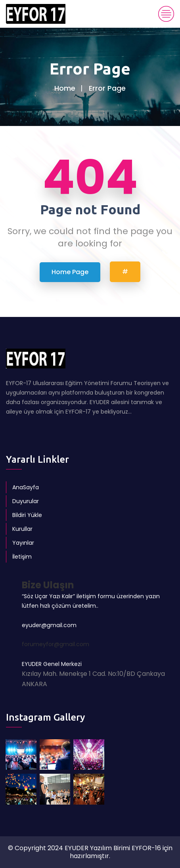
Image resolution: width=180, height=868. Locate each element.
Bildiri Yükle (27, 515)
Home (65, 88)
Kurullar (22, 529)
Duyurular (26, 501)
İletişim (22, 557)
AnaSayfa (26, 487)
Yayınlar (23, 543)
